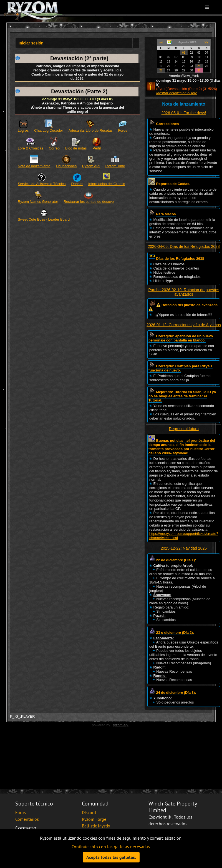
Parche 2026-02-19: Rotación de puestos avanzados (184, 292)
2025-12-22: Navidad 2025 (184, 548)
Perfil (97, 148)
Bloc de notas (76, 148)
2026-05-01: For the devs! (184, 113)
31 (199, 70)
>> (206, 42)
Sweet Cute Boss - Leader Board (44, 219)
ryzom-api (121, 725)
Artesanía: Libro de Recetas (91, 130)
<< (161, 42)
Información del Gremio (107, 184)
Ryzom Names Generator (38, 202)
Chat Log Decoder (49, 130)
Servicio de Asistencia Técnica (42, 184)
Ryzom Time (115, 166)
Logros (23, 130)
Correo (54, 148)
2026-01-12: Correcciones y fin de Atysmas (184, 325)
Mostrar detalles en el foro (177, 93)
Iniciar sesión (31, 43)
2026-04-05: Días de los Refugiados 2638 (184, 246)
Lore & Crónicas (31, 148)
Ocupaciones (66, 166)
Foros (123, 130)
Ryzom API (91, 166)
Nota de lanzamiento (34, 166)
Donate (77, 184)
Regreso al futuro (184, 429)
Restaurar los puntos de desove (89, 202)
